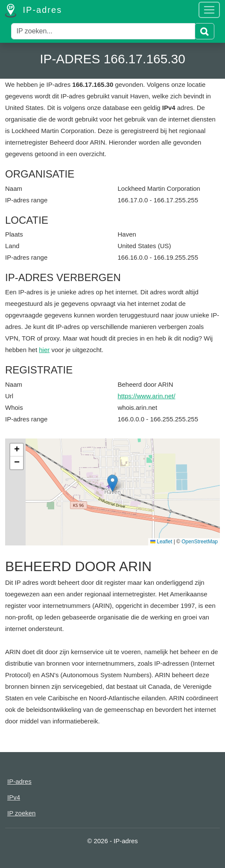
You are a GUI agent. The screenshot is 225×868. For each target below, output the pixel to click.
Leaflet (161, 542)
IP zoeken (21, 813)
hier (44, 350)
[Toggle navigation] (209, 10)
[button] (112, 483)
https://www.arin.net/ (147, 396)
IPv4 (14, 797)
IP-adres (34, 11)
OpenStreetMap (200, 542)
